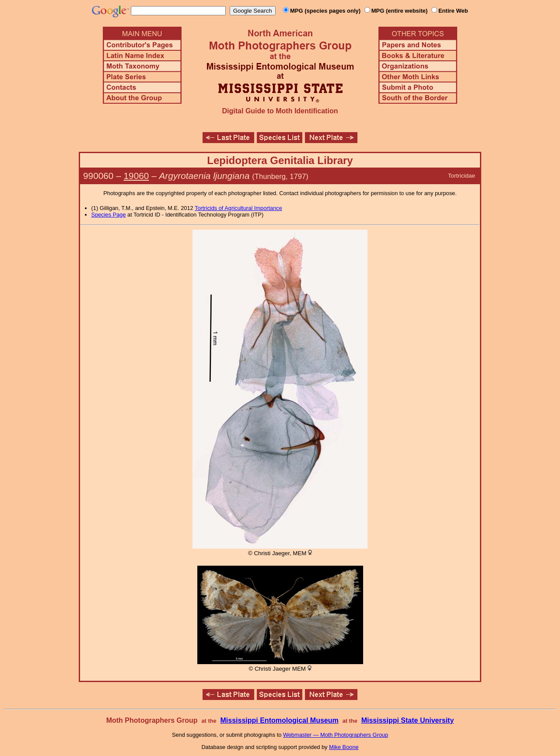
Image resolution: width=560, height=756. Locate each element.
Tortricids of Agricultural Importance (238, 208)
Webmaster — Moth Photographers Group (336, 735)
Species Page (109, 215)
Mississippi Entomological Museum (279, 720)
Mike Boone (344, 747)
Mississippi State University (408, 720)
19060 (136, 176)
